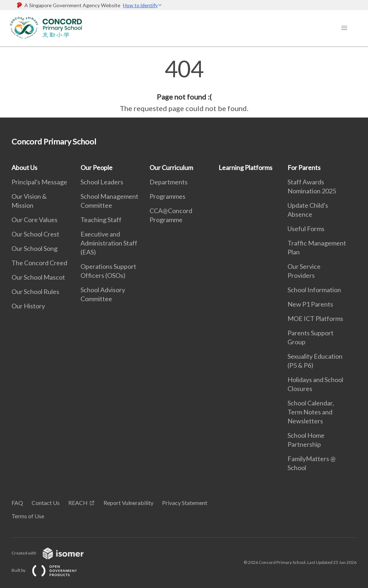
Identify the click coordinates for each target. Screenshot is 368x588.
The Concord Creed (39, 263)
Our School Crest (35, 234)
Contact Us (46, 503)
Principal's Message (39, 182)
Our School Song (34, 248)
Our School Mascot (38, 277)
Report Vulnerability (128, 503)
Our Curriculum (171, 167)
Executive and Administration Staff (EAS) (109, 243)
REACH (78, 503)
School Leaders (102, 182)
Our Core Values (34, 220)
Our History (28, 306)
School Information (314, 290)
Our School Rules (35, 291)
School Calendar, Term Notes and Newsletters (311, 412)
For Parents (304, 167)
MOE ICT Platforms (315, 318)
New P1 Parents (310, 304)
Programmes (167, 196)
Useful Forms (306, 229)
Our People (96, 167)
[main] (184, 86)
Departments (169, 182)
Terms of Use (28, 516)
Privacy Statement (185, 503)
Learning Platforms (245, 167)
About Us (24, 167)
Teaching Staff (101, 220)
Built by (50, 570)
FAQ (17, 503)
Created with (53, 553)
